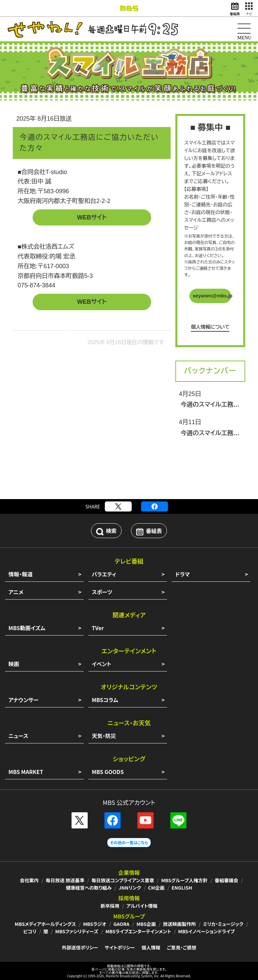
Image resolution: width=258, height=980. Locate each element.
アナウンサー (24, 700)
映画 (14, 664)
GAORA (121, 924)
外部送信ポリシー (80, 947)
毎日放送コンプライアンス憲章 (123, 880)
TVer (98, 628)
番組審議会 (226, 880)
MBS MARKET (26, 772)
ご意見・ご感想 (182, 947)
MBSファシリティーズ (77, 931)
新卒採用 (110, 906)
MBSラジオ (95, 924)
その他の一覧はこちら (129, 842)
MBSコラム (105, 700)
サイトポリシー (120, 947)
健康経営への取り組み (89, 888)
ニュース (18, 736)
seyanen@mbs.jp (212, 296)
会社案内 (29, 880)
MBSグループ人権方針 (184, 880)
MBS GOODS (108, 772)
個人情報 (151, 947)
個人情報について (210, 327)
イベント (101, 664)
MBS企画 (146, 924)
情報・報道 (20, 574)
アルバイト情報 (142, 906)
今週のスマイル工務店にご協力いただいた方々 (210, 405)
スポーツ (102, 592)
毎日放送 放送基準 (65, 880)
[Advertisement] (129, 476)
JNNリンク (130, 888)
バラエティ (104, 574)
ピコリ (30, 931)
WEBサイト (92, 217)
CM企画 (156, 888)
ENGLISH (182, 888)
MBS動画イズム (27, 628)
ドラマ (182, 574)
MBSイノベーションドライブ (206, 931)
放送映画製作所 (179, 924)
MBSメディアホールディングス (45, 924)
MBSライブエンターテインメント (138, 931)
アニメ (16, 592)
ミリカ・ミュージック (223, 924)
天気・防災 (104, 736)
